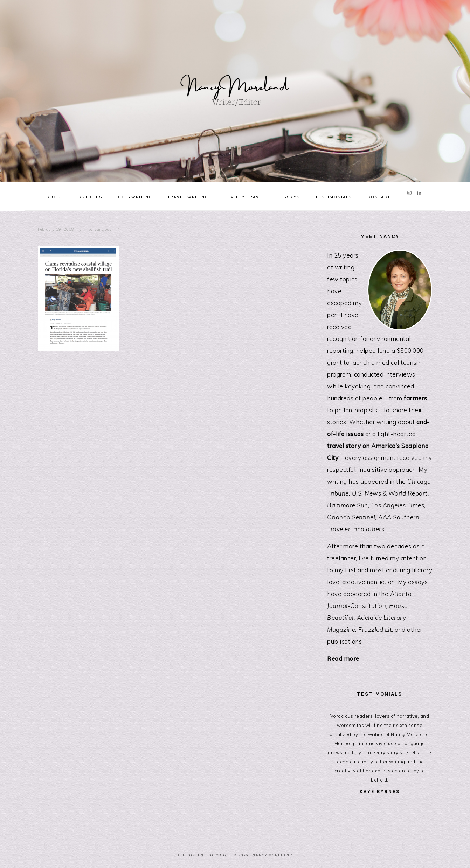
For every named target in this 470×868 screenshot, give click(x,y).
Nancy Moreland (235, 88)
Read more (343, 659)
